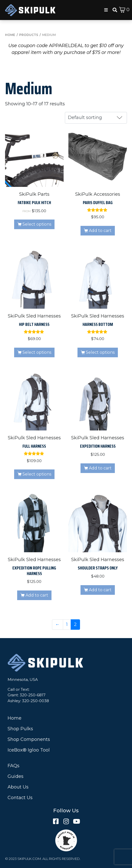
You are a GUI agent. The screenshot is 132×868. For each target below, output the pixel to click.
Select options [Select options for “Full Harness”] (37, 474)
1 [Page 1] (67, 624)
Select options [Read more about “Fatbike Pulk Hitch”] (37, 224)
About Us (18, 787)
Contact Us (20, 798)
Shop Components (29, 739)
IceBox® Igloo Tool (29, 750)
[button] (106, 10)
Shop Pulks (20, 729)
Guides (16, 776)
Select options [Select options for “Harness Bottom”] (100, 352)
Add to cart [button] (100, 231)
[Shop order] (96, 118)
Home (15, 718)
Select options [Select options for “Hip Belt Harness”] (37, 352)
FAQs (14, 766)
